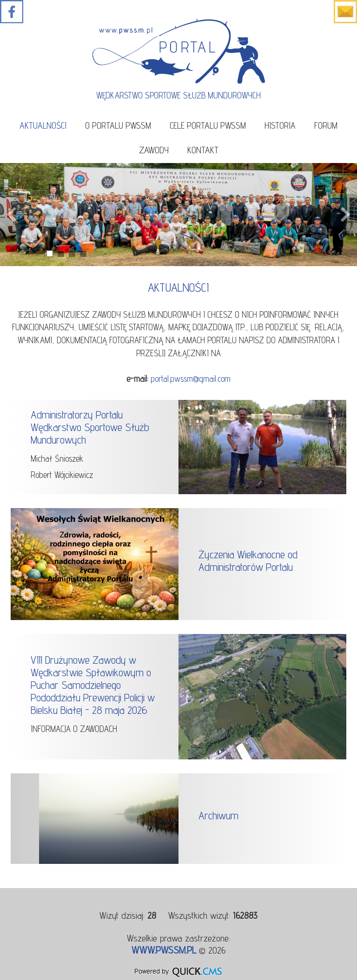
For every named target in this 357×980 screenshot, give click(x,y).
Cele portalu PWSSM (208, 125)
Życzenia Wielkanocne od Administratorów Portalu (248, 561)
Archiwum (218, 815)
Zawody (154, 150)
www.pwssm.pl (164, 950)
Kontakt (203, 150)
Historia (280, 125)
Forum (326, 125)
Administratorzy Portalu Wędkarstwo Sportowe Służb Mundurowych (90, 427)
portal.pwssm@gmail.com (191, 379)
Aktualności (43, 125)
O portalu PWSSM (118, 125)
